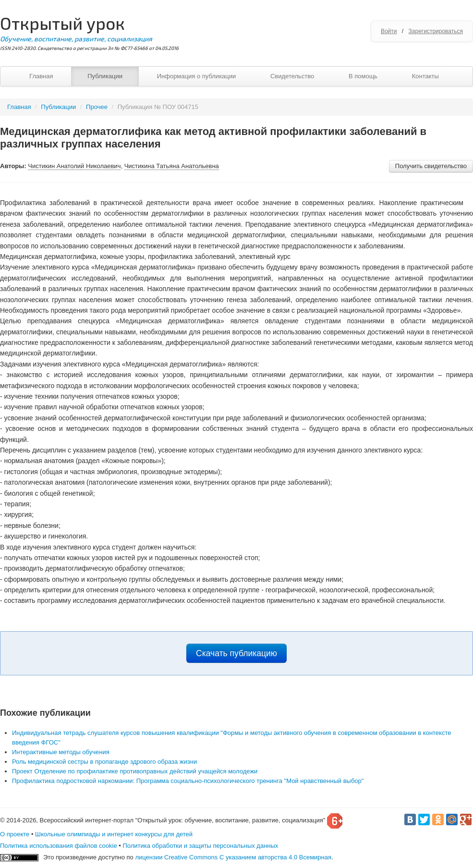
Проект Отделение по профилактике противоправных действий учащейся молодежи (135, 771)
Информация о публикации (197, 76)
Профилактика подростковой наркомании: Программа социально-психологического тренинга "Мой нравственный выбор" (188, 781)
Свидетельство (292, 76)
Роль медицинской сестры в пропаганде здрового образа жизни (104, 762)
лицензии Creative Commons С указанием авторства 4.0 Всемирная (233, 857)
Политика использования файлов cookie (59, 846)
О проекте (15, 834)
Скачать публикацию (236, 653)
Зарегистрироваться (436, 31)
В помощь (363, 76)
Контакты (425, 76)
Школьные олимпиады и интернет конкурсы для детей (114, 834)
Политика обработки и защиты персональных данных (200, 846)
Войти (389, 31)
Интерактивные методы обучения (61, 752)
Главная (41, 76)
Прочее (97, 107)
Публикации (105, 76)
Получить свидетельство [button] (431, 166)
